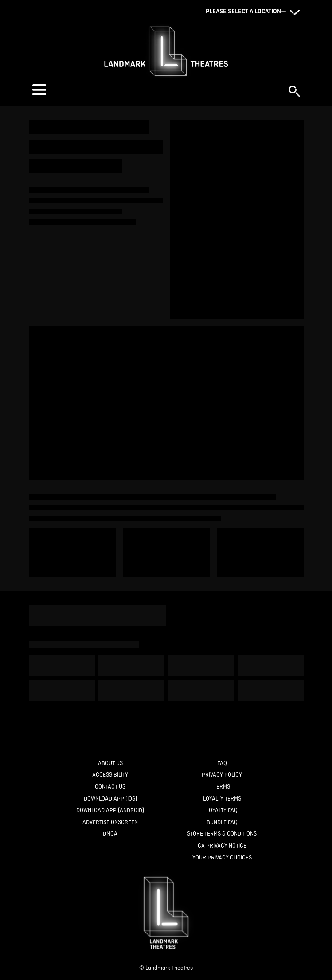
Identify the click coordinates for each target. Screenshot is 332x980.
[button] (156, 90)
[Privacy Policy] (222, 775)
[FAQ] (222, 764)
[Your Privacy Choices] (222, 858)
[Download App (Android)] (110, 811)
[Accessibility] (110, 775)
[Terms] (222, 787)
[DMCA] (110, 834)
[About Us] (110, 764)
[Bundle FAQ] (222, 822)
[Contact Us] (110, 787)
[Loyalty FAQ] (222, 811)
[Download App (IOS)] (110, 799)
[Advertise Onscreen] (110, 822)
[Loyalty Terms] (222, 799)
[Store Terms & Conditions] (222, 834)
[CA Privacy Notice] (222, 846)
